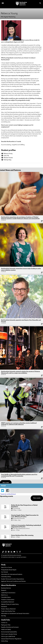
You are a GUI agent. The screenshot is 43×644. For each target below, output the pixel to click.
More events (37, 498)
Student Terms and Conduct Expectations (13, 579)
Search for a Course (7, 568)
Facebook (8, 491)
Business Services (6, 588)
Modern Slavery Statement (8, 609)
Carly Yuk (6, 156)
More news (6, 483)
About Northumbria (9, 585)
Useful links (6, 620)
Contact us (4, 623)
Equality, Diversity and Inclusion (10, 627)
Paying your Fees (6, 625)
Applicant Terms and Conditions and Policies (13, 581)
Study (3, 565)
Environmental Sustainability (9, 632)
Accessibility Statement (8, 602)
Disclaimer (4, 607)
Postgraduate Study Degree (9, 570)
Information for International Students (12, 574)
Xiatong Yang (7, 160)
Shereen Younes (8, 158)
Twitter (3, 491)
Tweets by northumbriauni (8, 494)
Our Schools (5, 572)
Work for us (4, 595)
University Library (6, 577)
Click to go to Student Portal (9, 634)
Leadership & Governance (8, 593)
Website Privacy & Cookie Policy (10, 604)
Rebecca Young (8, 154)
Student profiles (8, 150)
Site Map (4, 616)
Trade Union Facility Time (8, 611)
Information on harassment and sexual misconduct (15, 614)
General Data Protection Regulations (11, 639)
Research (4, 590)
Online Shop (5, 641)
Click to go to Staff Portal (8, 637)
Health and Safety (6, 630)
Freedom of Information (8, 600)
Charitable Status (6, 597)
